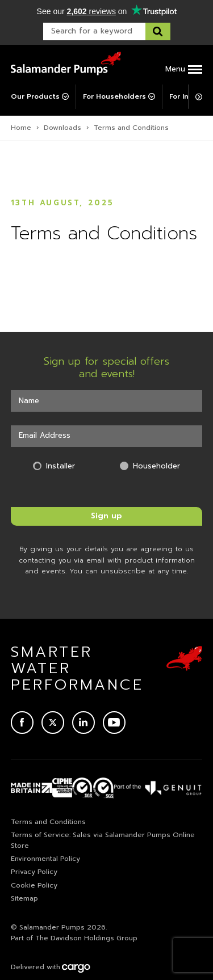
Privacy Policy (34, 872)
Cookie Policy (34, 885)
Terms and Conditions (48, 822)
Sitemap (24, 898)
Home (21, 128)
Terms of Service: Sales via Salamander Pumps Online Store (103, 840)
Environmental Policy (45, 859)
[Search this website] (158, 31)
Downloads (62, 128)
